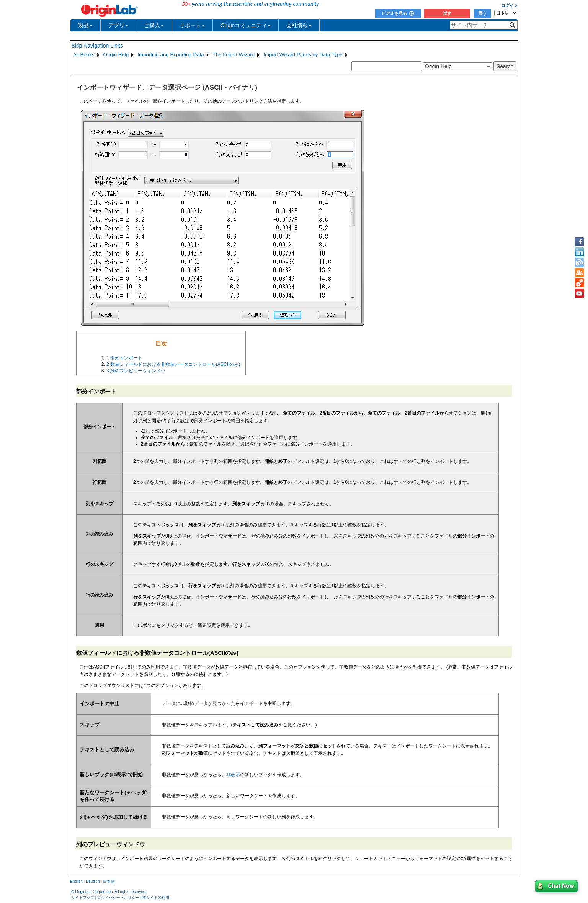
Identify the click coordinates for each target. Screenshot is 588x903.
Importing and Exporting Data (171, 55)
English (76, 881)
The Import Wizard (234, 55)
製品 (85, 25)
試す (447, 13)
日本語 (109, 881)
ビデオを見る (398, 13)
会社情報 (299, 25)
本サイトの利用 (156, 897)
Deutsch (93, 881)
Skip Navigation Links (97, 46)
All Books (84, 55)
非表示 (233, 775)
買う (482, 13)
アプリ (118, 25)
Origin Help (116, 55)
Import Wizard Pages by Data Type (303, 55)
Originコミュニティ (246, 25)
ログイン (510, 5)
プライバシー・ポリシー (118, 897)
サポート (192, 25)
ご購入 (154, 25)
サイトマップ (83, 897)
